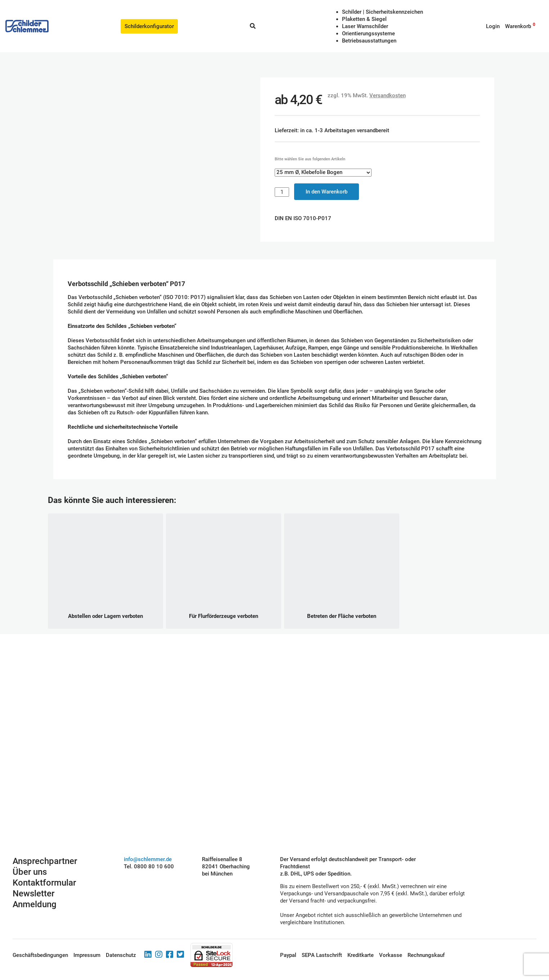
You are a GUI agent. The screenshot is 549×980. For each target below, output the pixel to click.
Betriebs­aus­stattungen (369, 41)
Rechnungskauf (426, 941)
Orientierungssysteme (368, 34)
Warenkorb (518, 26)
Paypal (288, 941)
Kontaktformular (44, 869)
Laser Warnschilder (365, 26)
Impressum (87, 941)
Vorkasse (391, 941)
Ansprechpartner (45, 847)
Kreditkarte (361, 941)
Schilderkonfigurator (149, 26)
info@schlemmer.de (148, 845)
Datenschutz (121, 941)
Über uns (30, 858)
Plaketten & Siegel (364, 19)
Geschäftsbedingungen (40, 941)
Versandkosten (388, 88)
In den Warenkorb (327, 184)
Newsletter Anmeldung (35, 885)
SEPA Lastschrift (322, 941)
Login (493, 26)
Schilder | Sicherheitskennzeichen (382, 12)
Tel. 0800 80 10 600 (149, 852)
